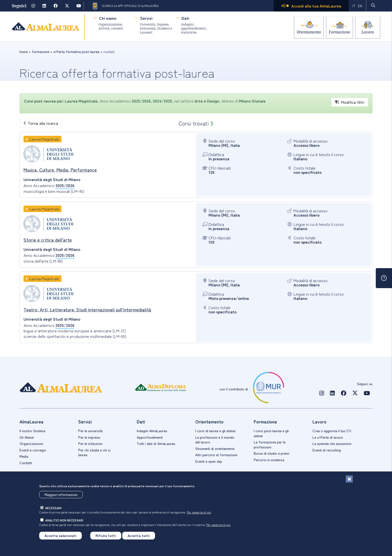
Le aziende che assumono (332, 443)
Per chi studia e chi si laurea (94, 452)
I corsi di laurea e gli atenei (215, 431)
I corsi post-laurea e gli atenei (271, 433)
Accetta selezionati (60, 535)
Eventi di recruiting (327, 450)
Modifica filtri (350, 102)
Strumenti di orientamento (215, 448)
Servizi (146, 18)
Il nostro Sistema (32, 431)
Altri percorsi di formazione (216, 455)
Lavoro (368, 31)
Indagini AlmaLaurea (152, 431)
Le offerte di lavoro (328, 437)
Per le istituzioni (90, 443)
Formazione (337, 31)
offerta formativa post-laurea (76, 52)
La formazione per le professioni (270, 444)
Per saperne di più (199, 512)
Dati (185, 18)
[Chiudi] (349, 479)
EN (360, 6)
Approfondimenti (150, 437)
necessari (53, 508)
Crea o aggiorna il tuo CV (332, 431)
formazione (40, 52)
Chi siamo (108, 18)
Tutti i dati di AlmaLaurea (156, 443)
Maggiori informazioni (61, 494)
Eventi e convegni (33, 450)
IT (354, 6)
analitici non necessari (64, 520)
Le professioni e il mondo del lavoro (215, 440)
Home (24, 52)
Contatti (26, 463)
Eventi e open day (209, 461)
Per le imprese (89, 437)
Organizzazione (31, 443)
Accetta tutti (139, 535)
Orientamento (303, 31)
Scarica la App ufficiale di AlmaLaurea (125, 6)
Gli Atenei (27, 437)
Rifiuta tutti (106, 535)
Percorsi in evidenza (269, 460)
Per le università (90, 431)
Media (24, 456)
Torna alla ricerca (41, 123)
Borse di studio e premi (271, 453)
